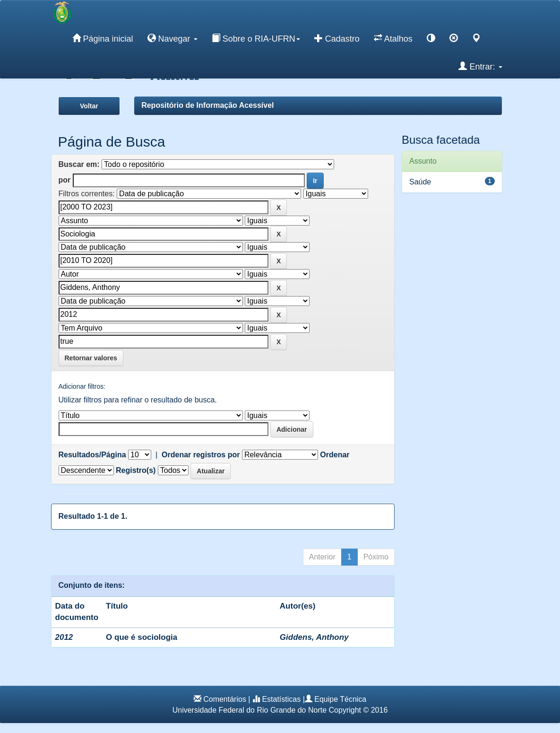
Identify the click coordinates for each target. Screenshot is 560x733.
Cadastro (337, 38)
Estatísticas (281, 699)
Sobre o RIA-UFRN (256, 38)
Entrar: (480, 66)
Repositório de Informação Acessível (207, 105)
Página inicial (103, 38)
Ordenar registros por (201, 455)
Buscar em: (79, 164)
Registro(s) (136, 470)
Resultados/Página (92, 455)
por (65, 180)
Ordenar (335, 455)
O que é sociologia (142, 637)
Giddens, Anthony (314, 637)
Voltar (89, 106)
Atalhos (393, 38)
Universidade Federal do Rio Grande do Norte (250, 710)
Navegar (172, 38)
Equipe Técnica (340, 699)
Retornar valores (91, 358)
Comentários (225, 699)
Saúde (420, 182)
